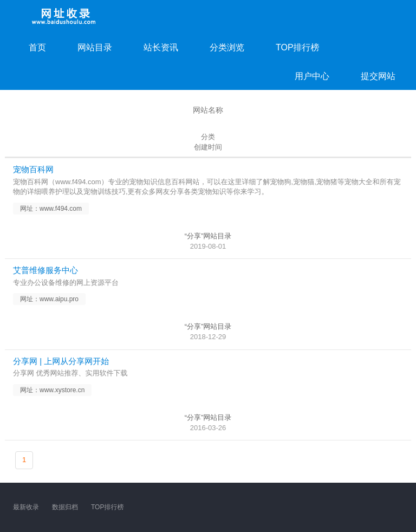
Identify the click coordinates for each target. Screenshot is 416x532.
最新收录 (26, 507)
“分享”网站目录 (208, 236)
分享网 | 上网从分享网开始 (61, 361)
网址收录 (64, 16)
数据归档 (65, 507)
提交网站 (378, 76)
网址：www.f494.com (51, 209)
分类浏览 (227, 47)
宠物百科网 (33, 169)
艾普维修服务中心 (45, 270)
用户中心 (312, 76)
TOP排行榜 (298, 47)
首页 (37, 47)
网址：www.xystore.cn (52, 390)
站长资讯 (161, 47)
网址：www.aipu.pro (49, 299)
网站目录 (95, 47)
